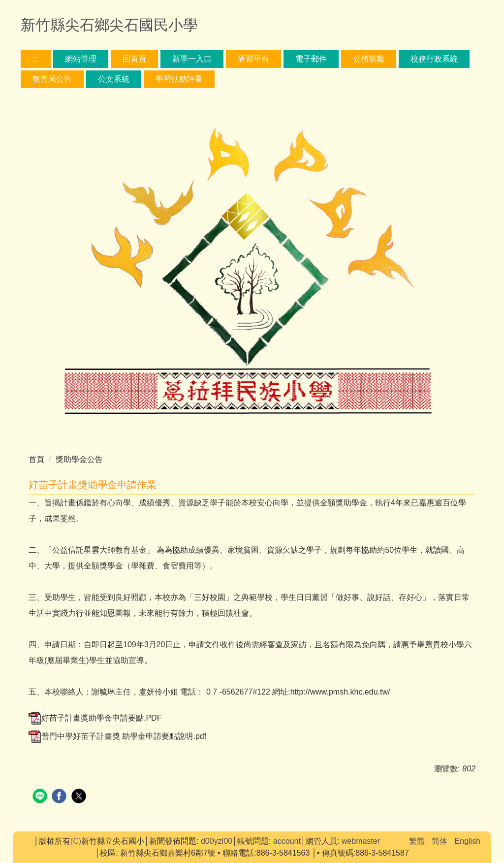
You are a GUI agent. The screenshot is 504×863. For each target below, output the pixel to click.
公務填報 (369, 59)
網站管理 (81, 59)
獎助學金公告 (79, 459)
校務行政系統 (434, 59)
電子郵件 (311, 59)
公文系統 (114, 79)
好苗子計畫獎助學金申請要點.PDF (95, 718)
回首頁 (134, 59)
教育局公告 (52, 79)
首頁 (36, 459)
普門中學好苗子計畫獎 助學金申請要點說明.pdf (117, 736)
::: (36, 59)
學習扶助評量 (179, 79)
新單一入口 (192, 59)
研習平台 (253, 59)
